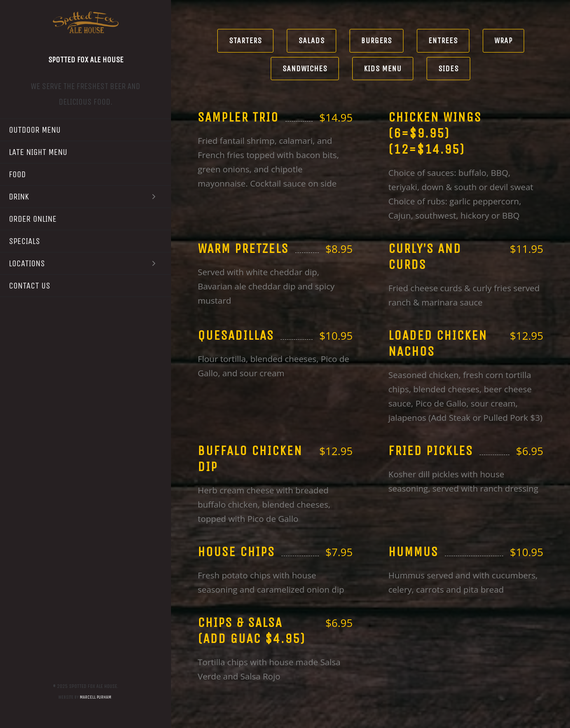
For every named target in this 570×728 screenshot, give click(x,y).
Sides (448, 69)
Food (17, 174)
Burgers (377, 41)
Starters (245, 41)
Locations (85, 263)
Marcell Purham (96, 697)
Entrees (443, 41)
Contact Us (30, 286)
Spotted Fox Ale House (86, 60)
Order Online (33, 219)
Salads (311, 41)
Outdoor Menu (35, 130)
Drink (85, 197)
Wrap (503, 41)
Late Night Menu (38, 152)
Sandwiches (305, 69)
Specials (24, 241)
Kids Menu (383, 69)
